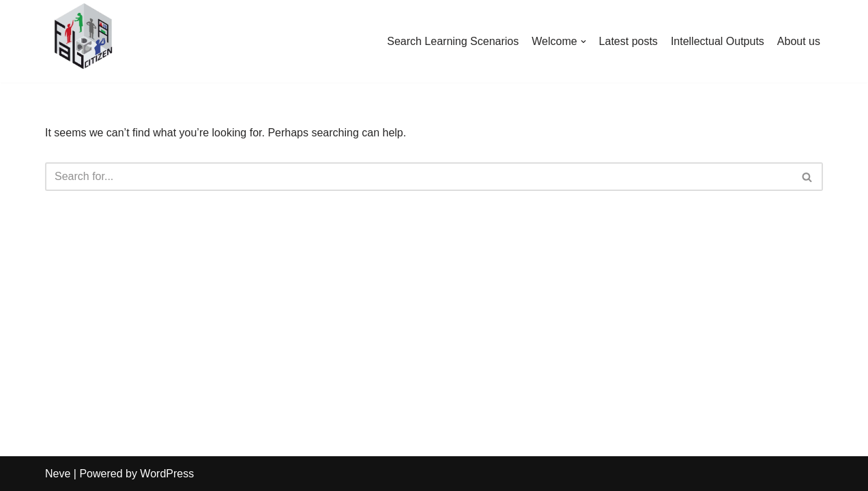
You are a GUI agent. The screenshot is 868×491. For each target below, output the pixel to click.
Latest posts (628, 41)
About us (799, 41)
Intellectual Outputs (718, 41)
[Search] (419, 177)
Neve (58, 474)
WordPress (167, 474)
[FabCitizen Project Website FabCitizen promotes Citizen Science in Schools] (82, 38)
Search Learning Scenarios (453, 41)
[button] (583, 42)
